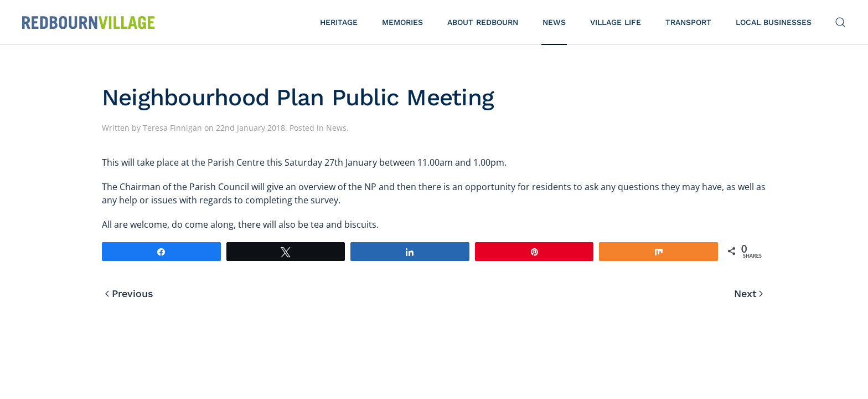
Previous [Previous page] (129, 293)
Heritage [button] (339, 22)
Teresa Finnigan (172, 128)
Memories (402, 22)
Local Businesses (774, 22)
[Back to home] (89, 22)
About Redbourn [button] (483, 22)
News (554, 22)
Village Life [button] (616, 22)
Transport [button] (688, 22)
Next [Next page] (749, 293)
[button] (840, 22)
